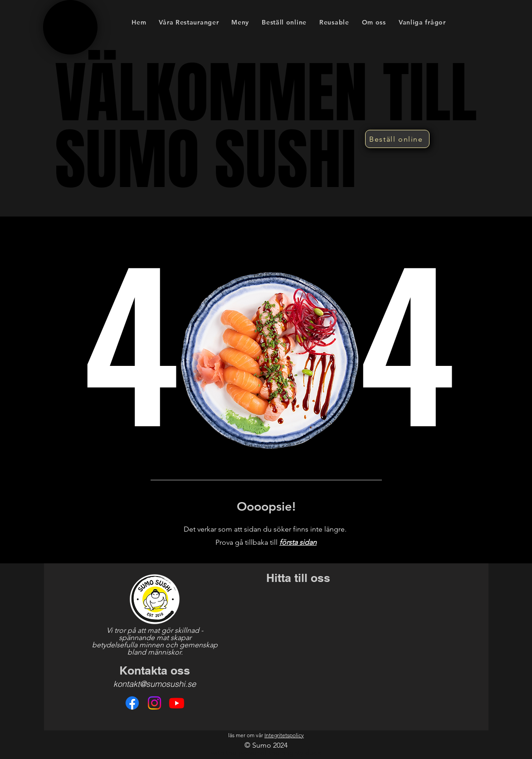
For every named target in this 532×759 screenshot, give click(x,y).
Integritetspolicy (284, 735)
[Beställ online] (397, 139)
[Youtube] (177, 703)
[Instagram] (154, 703)
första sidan (298, 542)
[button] (240, 22)
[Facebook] (132, 703)
